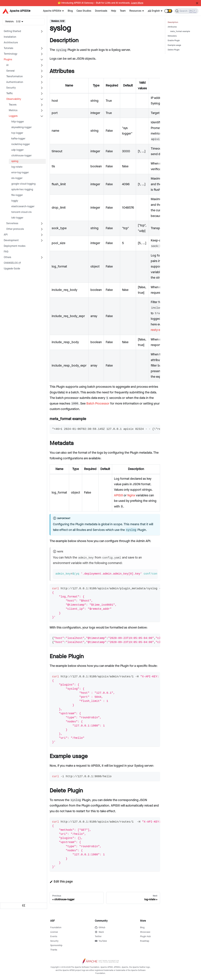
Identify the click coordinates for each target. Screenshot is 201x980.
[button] (168, 11)
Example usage (174, 45)
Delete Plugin (174, 50)
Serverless (12, 223)
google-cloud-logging (23, 184)
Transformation (15, 77)
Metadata (172, 36)
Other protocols (15, 229)
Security (11, 88)
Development (11, 240)
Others (7, 257)
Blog (70, 11)
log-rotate (17, 167)
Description (173, 22)
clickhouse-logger (21, 156)
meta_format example (180, 31)
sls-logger (17, 178)
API (6, 235)
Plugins (8, 60)
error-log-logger (20, 173)
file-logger (17, 195)
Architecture (11, 43)
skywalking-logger (21, 127)
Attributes (172, 27)
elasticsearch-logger (23, 207)
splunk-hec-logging (22, 190)
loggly (15, 201)
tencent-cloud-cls (21, 212)
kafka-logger (18, 139)
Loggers (13, 116)
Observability (14, 99)
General (10, 71)
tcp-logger (17, 133)
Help (114, 11)
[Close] (197, 3)
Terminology (11, 54)
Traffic (10, 93)
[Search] (186, 11)
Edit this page (61, 882)
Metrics (13, 110)
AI (7, 65)
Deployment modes (15, 246)
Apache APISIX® (52, 11)
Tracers (13, 105)
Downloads (101, 11)
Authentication (15, 82)
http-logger (18, 122)
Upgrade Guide (12, 269)
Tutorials (8, 48)
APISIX (118, 495)
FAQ (6, 252)
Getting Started (12, 31)
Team (123, 11)
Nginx (131, 495)
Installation (10, 37)
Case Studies (84, 11)
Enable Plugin (174, 41)
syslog (15, 161)
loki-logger (17, 218)
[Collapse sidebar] (24, 906)
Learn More (137, 3)
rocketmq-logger (21, 144)
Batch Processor (98, 404)
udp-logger (17, 150)
